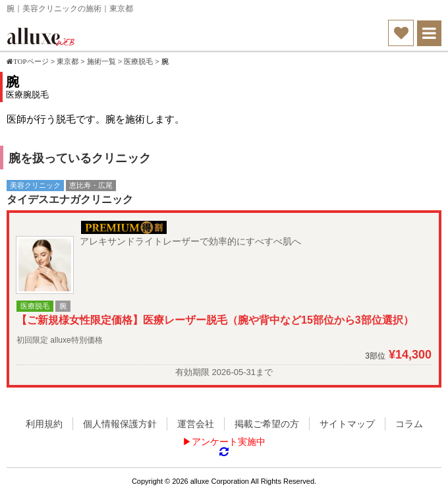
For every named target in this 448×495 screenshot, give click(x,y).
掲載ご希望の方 (267, 424)
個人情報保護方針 (120, 424)
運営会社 (196, 424)
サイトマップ (347, 424)
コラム (409, 424)
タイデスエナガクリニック (70, 199)
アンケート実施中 (229, 442)
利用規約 (44, 424)
